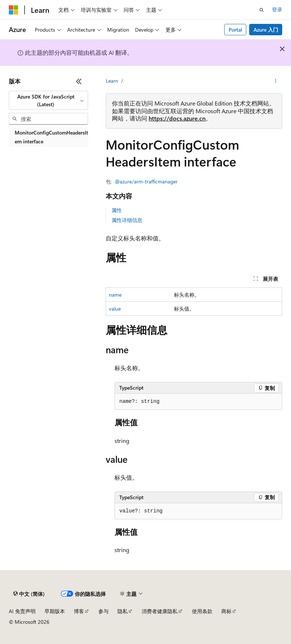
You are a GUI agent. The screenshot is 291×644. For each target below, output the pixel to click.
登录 (277, 9)
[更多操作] (276, 81)
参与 (103, 611)
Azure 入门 (266, 30)
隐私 (123, 611)
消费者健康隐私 (160, 611)
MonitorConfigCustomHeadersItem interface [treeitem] (51, 137)
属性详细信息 (127, 220)
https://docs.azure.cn (177, 118)
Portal (235, 30)
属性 (117, 210)
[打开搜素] (262, 10)
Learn (112, 81)
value (115, 309)
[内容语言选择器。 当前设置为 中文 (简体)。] (29, 594)
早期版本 (55, 611)
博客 (79, 611)
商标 (226, 611)
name (115, 295)
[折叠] (79, 81)
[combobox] (48, 101)
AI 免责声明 (22, 611)
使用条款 (202, 611)
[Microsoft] (14, 10)
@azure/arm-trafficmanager (146, 181)
